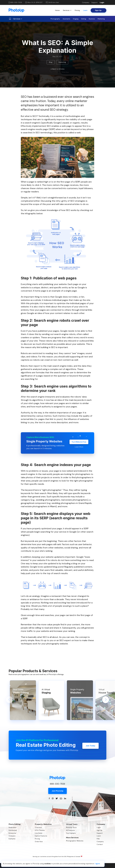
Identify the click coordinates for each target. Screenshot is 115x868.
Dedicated (12, 827)
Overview (38, 827)
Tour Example (71, 833)
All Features (70, 830)
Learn (85, 10)
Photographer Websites (75, 841)
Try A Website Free (79, 441)
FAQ (98, 839)
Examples (12, 839)
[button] (9, 700)
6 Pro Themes (40, 830)
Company (86, 3)
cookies (47, 864)
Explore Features (41, 836)
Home (57, 10)
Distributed (13, 830)
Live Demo (39, 833)
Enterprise (12, 833)
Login (102, 3)
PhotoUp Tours (71, 827)
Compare (12, 836)
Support (94, 3)
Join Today (90, 745)
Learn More (79, 446)
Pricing (77, 10)
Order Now (39, 842)
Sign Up (99, 830)
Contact (100, 844)
